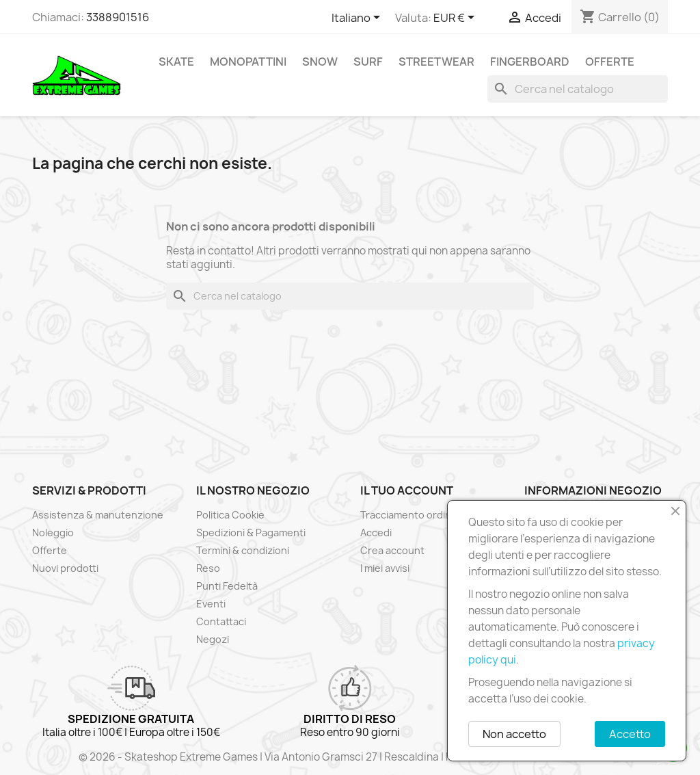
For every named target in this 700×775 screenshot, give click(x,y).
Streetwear (436, 62)
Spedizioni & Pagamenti (251, 533)
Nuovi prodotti (65, 568)
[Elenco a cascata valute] (456, 18)
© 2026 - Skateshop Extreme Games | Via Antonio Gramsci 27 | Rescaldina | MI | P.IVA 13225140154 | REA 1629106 (350, 757)
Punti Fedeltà (227, 586)
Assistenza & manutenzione (98, 515)
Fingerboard (530, 62)
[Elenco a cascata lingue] (358, 18)
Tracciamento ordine (409, 515)
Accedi (376, 533)
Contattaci (221, 621)
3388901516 (118, 17)
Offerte (610, 62)
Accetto (630, 734)
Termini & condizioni (243, 550)
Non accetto (514, 734)
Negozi (213, 639)
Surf (368, 62)
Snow (320, 62)
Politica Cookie (230, 515)
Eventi (211, 604)
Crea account (392, 550)
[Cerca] (578, 89)
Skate (176, 62)
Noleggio (53, 533)
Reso (208, 568)
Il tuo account (407, 490)
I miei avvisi (385, 568)
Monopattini (248, 62)
